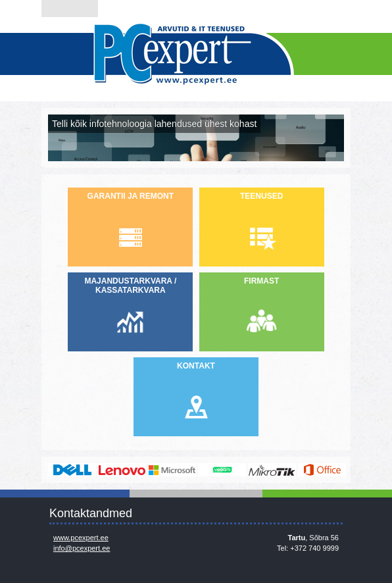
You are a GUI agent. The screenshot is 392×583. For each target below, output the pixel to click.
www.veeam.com (222, 470)
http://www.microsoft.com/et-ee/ (172, 470)
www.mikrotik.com (272, 470)
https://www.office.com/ (322, 470)
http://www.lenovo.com (122, 470)
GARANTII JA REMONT (131, 196)
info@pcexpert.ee (82, 548)
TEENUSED (261, 196)
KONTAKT (196, 366)
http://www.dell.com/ (72, 470)
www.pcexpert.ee (81, 538)
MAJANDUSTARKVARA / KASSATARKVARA (130, 286)
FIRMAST (261, 281)
